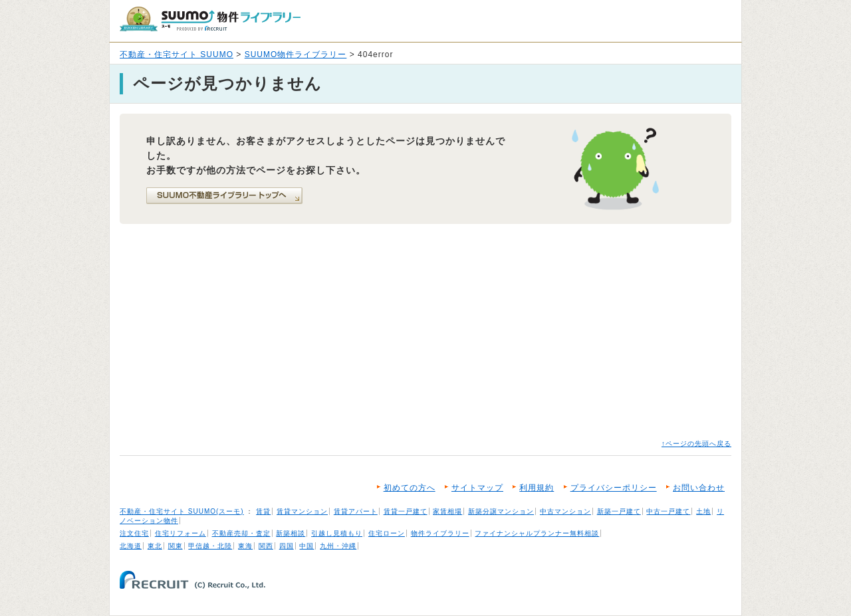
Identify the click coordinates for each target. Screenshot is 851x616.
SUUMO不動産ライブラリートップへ (224, 196)
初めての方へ (410, 488)
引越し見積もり (337, 533)
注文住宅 (134, 533)
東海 (245, 546)
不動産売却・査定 (241, 533)
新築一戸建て (619, 511)
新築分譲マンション (501, 511)
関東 (176, 546)
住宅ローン (387, 533)
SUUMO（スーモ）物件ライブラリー (210, 19)
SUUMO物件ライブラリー (296, 54)
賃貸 (263, 511)
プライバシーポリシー (614, 488)
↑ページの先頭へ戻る (696, 444)
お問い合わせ (699, 488)
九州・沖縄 (338, 546)
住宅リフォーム (181, 533)
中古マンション (565, 511)
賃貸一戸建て (406, 511)
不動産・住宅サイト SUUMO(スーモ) (182, 511)
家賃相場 (447, 511)
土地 (703, 511)
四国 (287, 546)
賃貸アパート (356, 511)
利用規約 (537, 488)
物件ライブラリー (440, 533)
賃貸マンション (302, 511)
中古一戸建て (668, 511)
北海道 (131, 546)
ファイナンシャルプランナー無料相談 (537, 533)
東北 (155, 546)
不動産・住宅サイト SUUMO (177, 54)
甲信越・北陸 (210, 546)
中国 (306, 546)
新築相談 (291, 533)
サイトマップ (477, 488)
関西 (266, 546)
